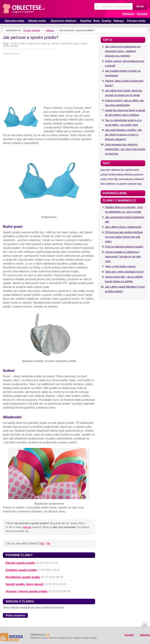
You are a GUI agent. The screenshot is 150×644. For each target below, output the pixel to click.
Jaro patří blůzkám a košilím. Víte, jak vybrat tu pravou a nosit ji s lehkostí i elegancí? (124, 135)
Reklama (128, 14)
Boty (97, 21)
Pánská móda (136, 21)
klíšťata (129, 175)
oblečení (139, 179)
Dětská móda (37, 21)
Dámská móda (14, 21)
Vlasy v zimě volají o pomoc (120, 266)
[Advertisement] (49, 81)
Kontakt (142, 14)
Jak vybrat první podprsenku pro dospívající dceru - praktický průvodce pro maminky (123, 51)
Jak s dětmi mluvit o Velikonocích (123, 227)
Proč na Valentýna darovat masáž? (124, 247)
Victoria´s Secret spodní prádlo (26, 591)
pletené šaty (135, 184)
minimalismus (126, 179)
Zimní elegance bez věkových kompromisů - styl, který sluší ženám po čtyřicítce (125, 149)
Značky (106, 21)
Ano (42, 543)
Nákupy (119, 21)
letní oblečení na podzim (114, 184)
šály (116, 179)
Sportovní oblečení (63, 21)
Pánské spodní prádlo (20, 563)
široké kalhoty (116, 175)
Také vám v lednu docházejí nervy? (125, 272)
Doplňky (86, 21)
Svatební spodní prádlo (21, 570)
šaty (103, 170)
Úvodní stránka (31, 30)
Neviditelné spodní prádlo (23, 577)
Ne (48, 543)
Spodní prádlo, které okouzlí (24, 584)
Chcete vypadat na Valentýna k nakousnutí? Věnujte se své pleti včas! (123, 257)
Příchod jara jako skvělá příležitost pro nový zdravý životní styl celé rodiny (124, 237)
